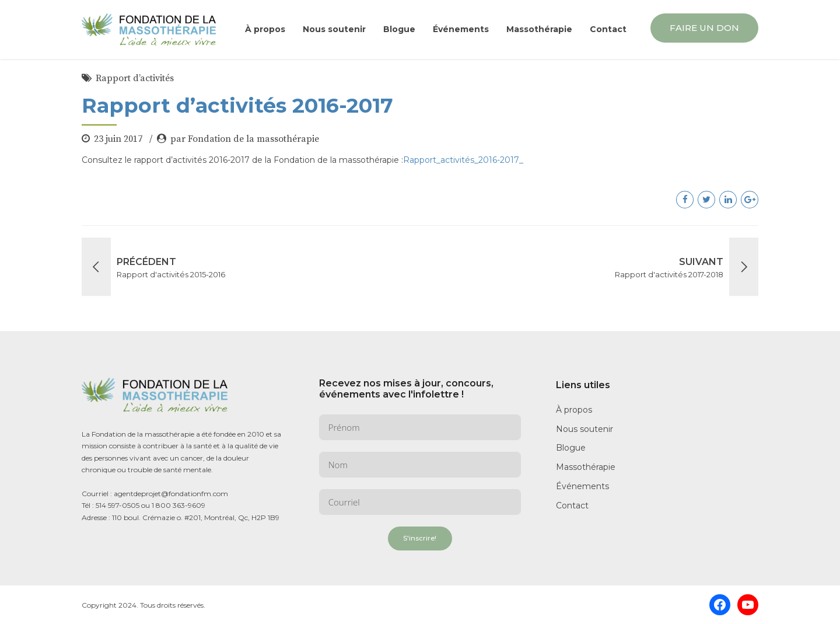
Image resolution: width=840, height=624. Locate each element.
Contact (608, 29)
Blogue (399, 29)
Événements (461, 29)
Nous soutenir (334, 29)
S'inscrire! (420, 538)
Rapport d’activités (135, 78)
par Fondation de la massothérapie (245, 139)
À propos (265, 29)
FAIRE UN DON (704, 28)
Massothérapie (539, 29)
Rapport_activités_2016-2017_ (463, 160)
